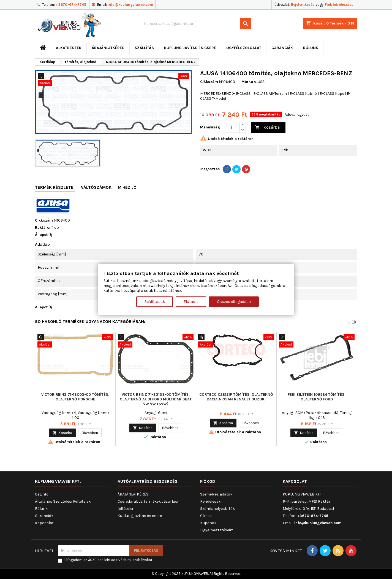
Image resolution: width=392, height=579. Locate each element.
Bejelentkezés (303, 5)
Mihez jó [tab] (127, 187)
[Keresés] (196, 23)
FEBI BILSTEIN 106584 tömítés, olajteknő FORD (317, 397)
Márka (247, 82)
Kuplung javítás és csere (190, 48)
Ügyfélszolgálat (244, 48)
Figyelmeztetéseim (217, 530)
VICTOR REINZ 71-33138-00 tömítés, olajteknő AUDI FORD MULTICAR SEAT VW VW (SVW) (156, 399)
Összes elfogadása (234, 302)
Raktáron (43, 227)
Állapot (41, 235)
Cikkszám (209, 82)
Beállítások (155, 302)
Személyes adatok (216, 494)
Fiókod (208, 481)
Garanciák (282, 48)
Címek (206, 516)
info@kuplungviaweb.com (130, 5)
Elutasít (191, 302)
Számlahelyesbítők (217, 509)
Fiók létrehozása (339, 5)
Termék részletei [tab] (55, 187)
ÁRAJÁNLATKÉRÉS (108, 48)
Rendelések (210, 501)
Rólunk (311, 48)
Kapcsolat (44, 523)
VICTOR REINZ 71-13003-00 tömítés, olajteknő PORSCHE (75, 397)
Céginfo (42, 494)
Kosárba (267, 127)
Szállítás (144, 48)
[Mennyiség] (231, 127)
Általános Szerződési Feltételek (63, 501)
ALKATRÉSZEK (69, 48)
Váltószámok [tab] (96, 187)
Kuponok (208, 523)
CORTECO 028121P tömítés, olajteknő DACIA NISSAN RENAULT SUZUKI (236, 397)
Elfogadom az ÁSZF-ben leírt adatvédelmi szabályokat (108, 560)
